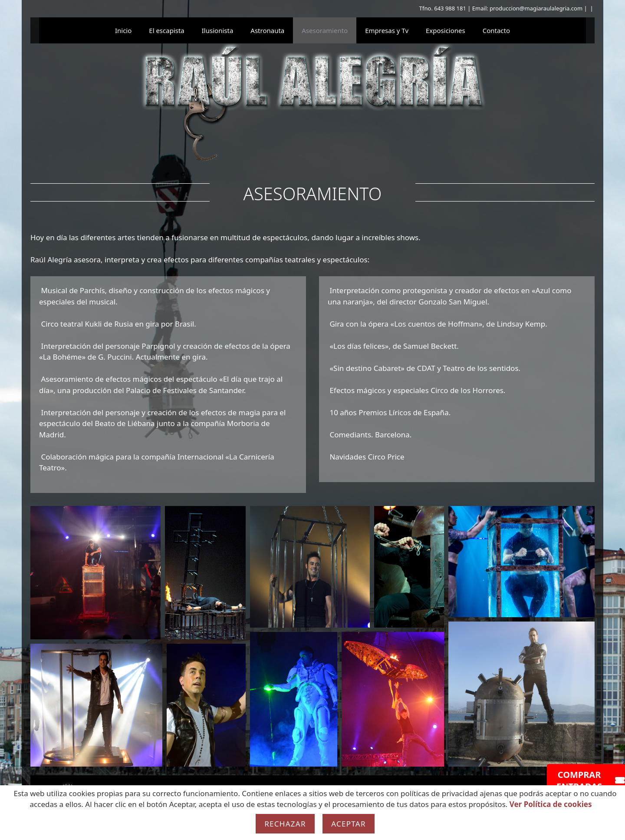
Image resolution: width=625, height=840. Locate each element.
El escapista (166, 30)
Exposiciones (446, 30)
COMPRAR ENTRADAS (591, 780)
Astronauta (267, 30)
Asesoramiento (325, 30)
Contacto (496, 30)
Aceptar (349, 824)
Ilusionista (218, 30)
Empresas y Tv (387, 30)
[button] (95, 573)
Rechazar (285, 824)
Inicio (123, 30)
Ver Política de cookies (551, 804)
